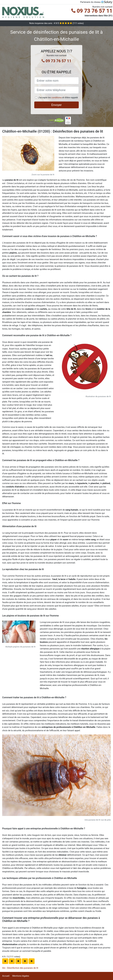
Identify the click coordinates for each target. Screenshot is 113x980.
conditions (56, 98)
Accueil (6, 976)
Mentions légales (21, 976)
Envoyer (56, 105)
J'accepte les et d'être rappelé (58, 98)
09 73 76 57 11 (92, 11)
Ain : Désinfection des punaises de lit (20, 968)
